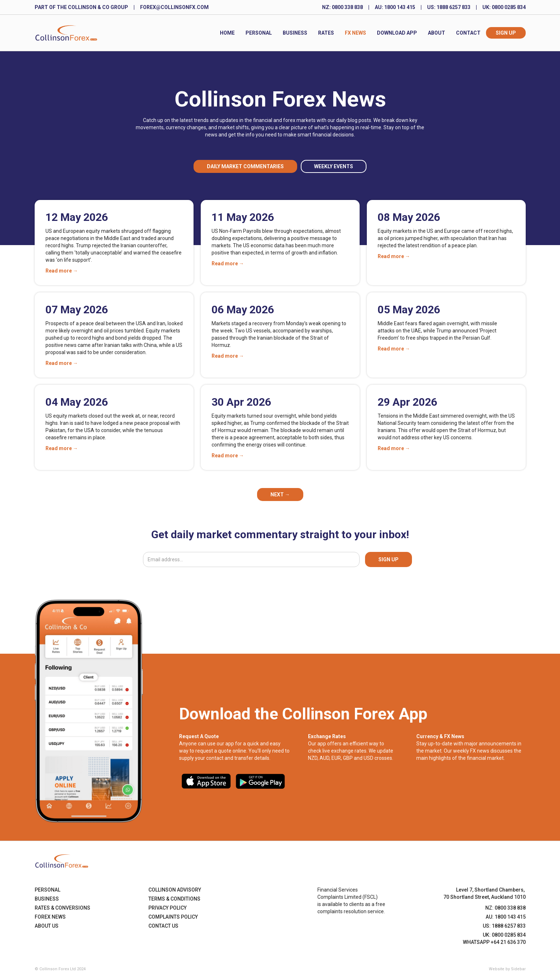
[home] (66, 33)
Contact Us (163, 926)
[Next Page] (280, 495)
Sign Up (506, 33)
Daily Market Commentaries (245, 166)
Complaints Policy (173, 917)
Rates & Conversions (62, 908)
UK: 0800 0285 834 (504, 7)
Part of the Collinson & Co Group (81, 7)
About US (47, 926)
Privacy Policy (168, 908)
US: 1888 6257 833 (449, 7)
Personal (259, 33)
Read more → (62, 271)
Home (227, 33)
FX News (355, 33)
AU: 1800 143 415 (395, 7)
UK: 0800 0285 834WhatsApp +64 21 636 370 (494, 938)
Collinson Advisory (175, 890)
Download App (397, 33)
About (437, 33)
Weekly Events (334, 166)
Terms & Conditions (174, 899)
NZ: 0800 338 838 (342, 7)
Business (295, 33)
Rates (326, 33)
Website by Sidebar (507, 969)
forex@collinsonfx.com (174, 7)
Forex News (50, 917)
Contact (468, 33)
